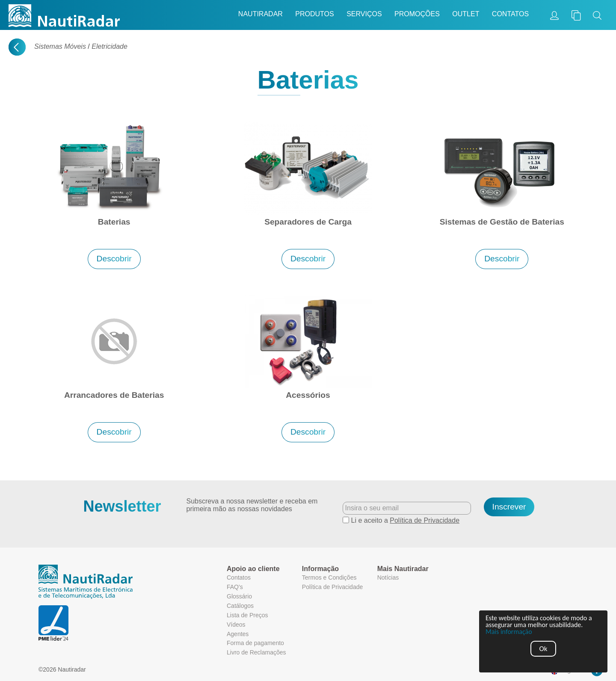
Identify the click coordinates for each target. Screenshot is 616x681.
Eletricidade (110, 46)
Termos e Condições (329, 577)
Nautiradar (261, 14)
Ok (543, 649)
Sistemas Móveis (60, 46)
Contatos (510, 14)
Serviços (364, 14)
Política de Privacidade (425, 520)
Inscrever (509, 507)
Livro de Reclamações (256, 652)
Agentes (238, 634)
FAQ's (235, 587)
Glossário (239, 596)
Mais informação (509, 632)
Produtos (314, 14)
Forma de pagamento (255, 643)
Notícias (388, 577)
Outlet (466, 14)
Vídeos (236, 625)
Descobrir (114, 259)
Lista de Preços (247, 615)
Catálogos (240, 606)
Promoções (417, 14)
